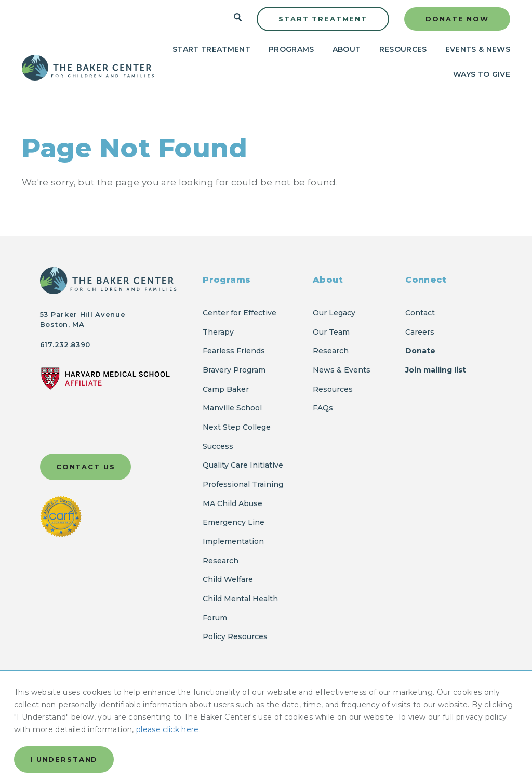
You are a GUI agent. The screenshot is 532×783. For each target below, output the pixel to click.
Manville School (232, 408)
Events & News (478, 49)
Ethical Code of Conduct (269, 709)
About (347, 49)
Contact (420, 313)
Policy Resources (235, 636)
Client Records (174, 724)
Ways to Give (482, 74)
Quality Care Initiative (243, 465)
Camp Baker (226, 389)
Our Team (331, 332)
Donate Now (457, 19)
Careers (420, 332)
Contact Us (86, 467)
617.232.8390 (65, 344)
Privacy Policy (67, 709)
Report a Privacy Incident (159, 709)
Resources (403, 49)
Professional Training (243, 484)
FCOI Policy (352, 709)
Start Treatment (323, 19)
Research (331, 351)
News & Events (342, 370)
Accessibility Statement (86, 724)
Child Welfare (228, 579)
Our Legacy (334, 313)
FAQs (323, 408)
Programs (291, 49)
